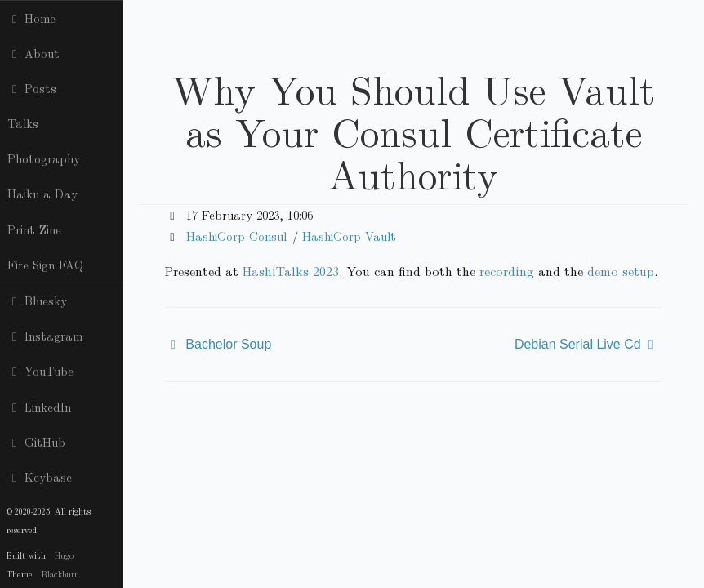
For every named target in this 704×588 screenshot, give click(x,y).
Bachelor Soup (228, 344)
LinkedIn (39, 407)
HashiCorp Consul (236, 236)
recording (507, 271)
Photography (44, 158)
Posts (32, 88)
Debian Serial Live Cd (578, 344)
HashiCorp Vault (349, 236)
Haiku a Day (42, 194)
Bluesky (37, 301)
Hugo (64, 555)
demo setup (621, 271)
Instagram (45, 336)
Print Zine (34, 229)
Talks (23, 123)
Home (31, 18)
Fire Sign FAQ (45, 265)
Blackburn (60, 574)
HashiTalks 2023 (291, 271)
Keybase (40, 477)
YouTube (40, 371)
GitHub (36, 442)
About (33, 53)
